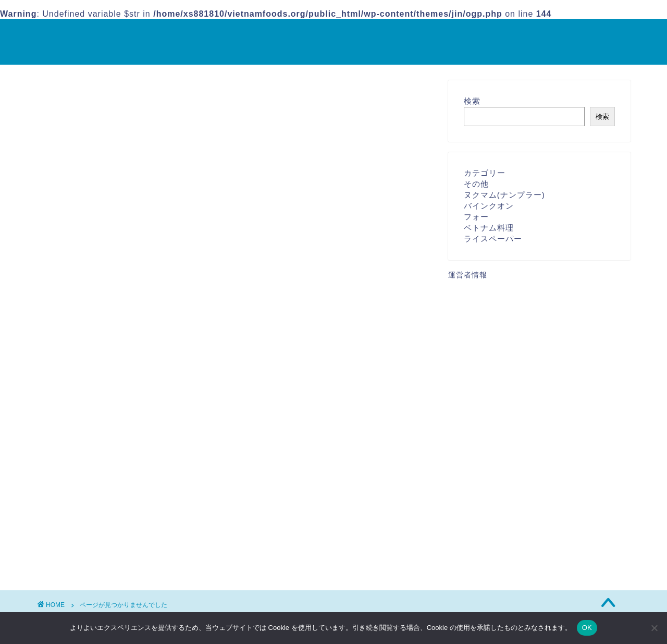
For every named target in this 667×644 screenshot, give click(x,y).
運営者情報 (468, 275)
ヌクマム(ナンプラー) (504, 195)
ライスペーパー (493, 239)
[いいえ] (654, 628)
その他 (91, 542)
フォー (476, 217)
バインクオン (489, 206)
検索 (472, 101)
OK (587, 628)
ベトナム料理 (105, 556)
